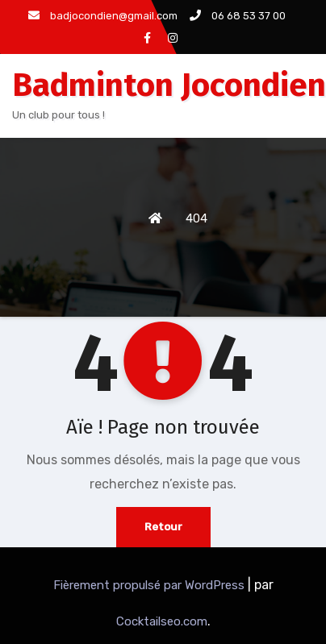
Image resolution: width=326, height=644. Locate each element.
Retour (163, 527)
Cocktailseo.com (162, 621)
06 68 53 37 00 (238, 16)
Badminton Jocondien (169, 85)
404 (196, 218)
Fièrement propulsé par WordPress (150, 585)
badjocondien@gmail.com (103, 16)
